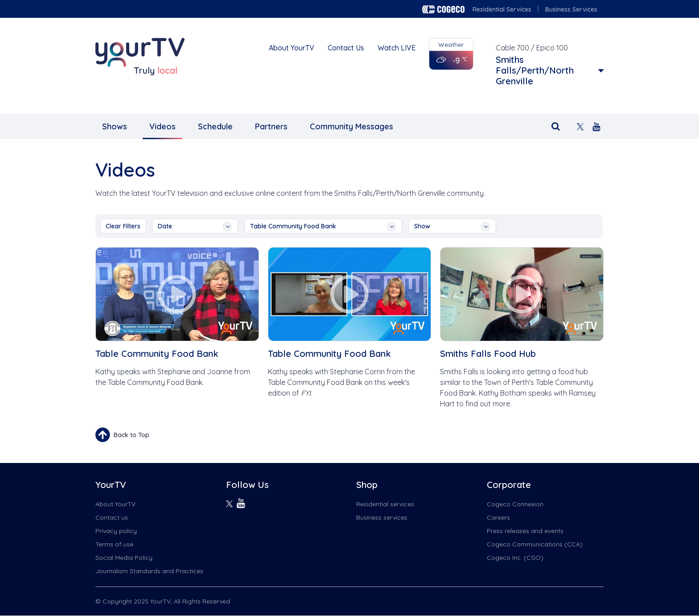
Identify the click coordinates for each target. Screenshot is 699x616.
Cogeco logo (443, 9)
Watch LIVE (397, 48)
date (195, 226)
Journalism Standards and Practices (149, 571)
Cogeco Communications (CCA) (535, 544)
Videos (162, 126)
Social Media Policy (124, 558)
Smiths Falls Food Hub (488, 353)
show (452, 226)
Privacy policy (116, 531)
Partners (271, 126)
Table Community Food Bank (323, 226)
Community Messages (352, 126)
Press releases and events (525, 531)
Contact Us (346, 48)
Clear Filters (123, 226)
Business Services (571, 9)
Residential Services (502, 9)
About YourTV (292, 48)
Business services (382, 517)
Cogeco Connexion (515, 504)
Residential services (385, 504)
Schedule (215, 126)
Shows (115, 126)
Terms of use (114, 544)
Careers (498, 517)
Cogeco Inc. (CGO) (515, 558)
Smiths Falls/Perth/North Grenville (535, 70)
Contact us (112, 517)
